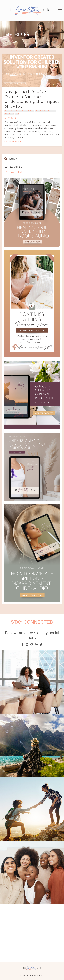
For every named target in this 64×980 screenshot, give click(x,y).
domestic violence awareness (45, 111)
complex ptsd (10, 111)
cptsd (18, 111)
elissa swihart (9, 114)
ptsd (17, 114)
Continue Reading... (13, 141)
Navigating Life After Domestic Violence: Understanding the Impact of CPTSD (32, 99)
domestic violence (28, 111)
